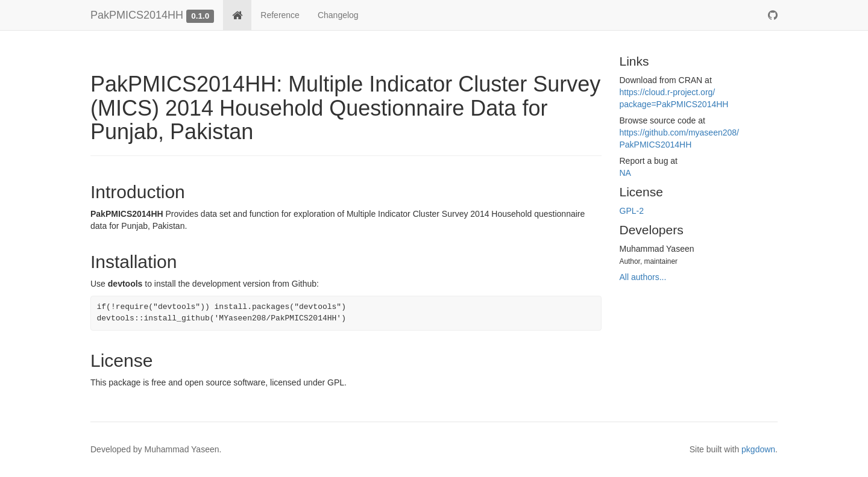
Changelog (338, 15)
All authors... (643, 277)
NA (625, 173)
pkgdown (758, 449)
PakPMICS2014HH (137, 15)
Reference (280, 15)
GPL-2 (632, 211)
